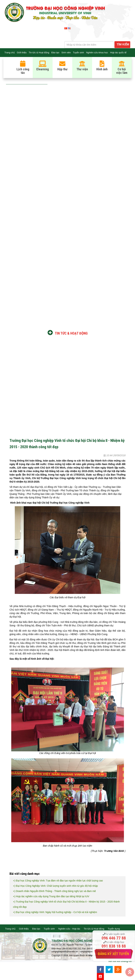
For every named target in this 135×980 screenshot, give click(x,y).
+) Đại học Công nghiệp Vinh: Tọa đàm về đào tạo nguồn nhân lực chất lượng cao (58, 881)
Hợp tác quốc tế (118, 53)
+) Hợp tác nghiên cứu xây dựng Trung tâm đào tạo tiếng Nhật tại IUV (51, 896)
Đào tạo (55, 53)
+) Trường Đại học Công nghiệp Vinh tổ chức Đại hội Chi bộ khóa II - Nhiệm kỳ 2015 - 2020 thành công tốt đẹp (66, 904)
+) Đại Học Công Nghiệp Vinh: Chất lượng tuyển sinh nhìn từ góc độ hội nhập (55, 886)
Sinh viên (66, 53)
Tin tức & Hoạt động (39, 53)
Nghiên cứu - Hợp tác (69, 929)
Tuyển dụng (114, 929)
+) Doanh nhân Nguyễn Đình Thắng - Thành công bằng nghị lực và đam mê (54, 891)
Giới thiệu (22, 53)
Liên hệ (8, 61)
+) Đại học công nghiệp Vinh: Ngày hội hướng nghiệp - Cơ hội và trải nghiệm (55, 912)
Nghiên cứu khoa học (97, 53)
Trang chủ (10, 53)
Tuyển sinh (78, 53)
